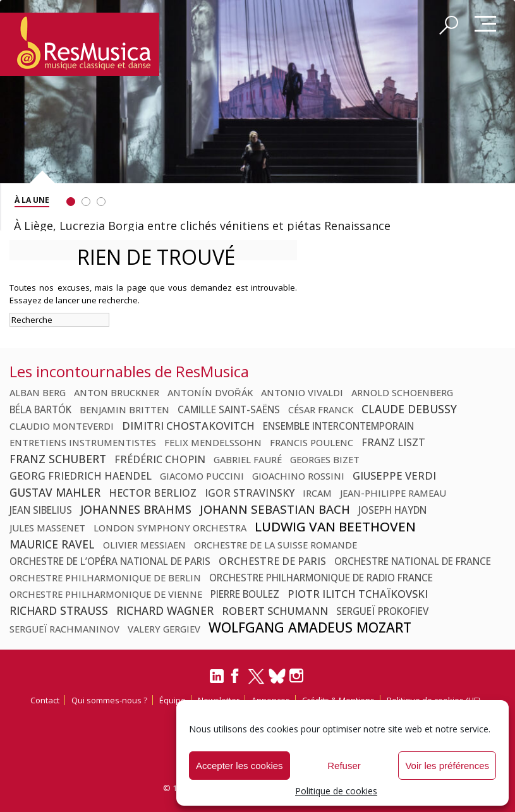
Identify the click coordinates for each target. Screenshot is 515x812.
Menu (485, 25)
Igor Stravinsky (250, 493)
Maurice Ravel (52, 544)
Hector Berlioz (153, 493)
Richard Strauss (59, 610)
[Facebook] (236, 680)
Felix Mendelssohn (213, 442)
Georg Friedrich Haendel (81, 476)
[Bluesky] (277, 676)
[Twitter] (256, 682)
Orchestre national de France (413, 561)
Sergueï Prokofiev (382, 611)
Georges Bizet (325, 459)
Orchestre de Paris (272, 561)
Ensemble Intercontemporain (338, 426)
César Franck (321, 409)
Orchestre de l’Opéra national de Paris (110, 561)
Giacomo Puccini (202, 476)
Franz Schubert (58, 459)
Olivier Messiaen (144, 545)
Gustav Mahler (55, 492)
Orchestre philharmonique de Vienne (106, 594)
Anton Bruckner (117, 392)
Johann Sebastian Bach (275, 509)
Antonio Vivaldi (302, 392)
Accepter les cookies (239, 766)
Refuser (344, 766)
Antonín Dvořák (210, 392)
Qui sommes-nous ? (109, 700)
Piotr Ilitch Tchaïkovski (358, 594)
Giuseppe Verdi (394, 476)
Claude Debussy (409, 409)
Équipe (173, 700)
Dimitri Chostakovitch (188, 426)
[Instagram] (298, 676)
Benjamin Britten (124, 409)
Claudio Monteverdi (62, 426)
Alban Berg (38, 392)
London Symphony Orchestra (170, 528)
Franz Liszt (393, 442)
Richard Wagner (165, 610)
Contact (45, 700)
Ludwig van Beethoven (335, 526)
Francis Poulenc (312, 442)
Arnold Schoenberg (402, 392)
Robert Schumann (275, 611)
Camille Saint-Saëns (229, 409)
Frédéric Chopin (160, 459)
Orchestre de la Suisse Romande (276, 545)
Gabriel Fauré (248, 459)
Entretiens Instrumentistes (83, 442)
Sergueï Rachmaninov (64, 629)
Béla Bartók (40, 409)
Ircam (317, 493)
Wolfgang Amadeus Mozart (310, 627)
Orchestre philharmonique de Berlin (105, 578)
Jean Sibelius (41, 510)
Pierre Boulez (245, 594)
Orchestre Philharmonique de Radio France (321, 578)
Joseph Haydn (392, 510)
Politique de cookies (336, 791)
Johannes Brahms (136, 509)
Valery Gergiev (164, 629)
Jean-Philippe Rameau (393, 493)
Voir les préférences (447, 766)
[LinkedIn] (217, 681)
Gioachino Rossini (298, 476)
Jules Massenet (47, 528)
